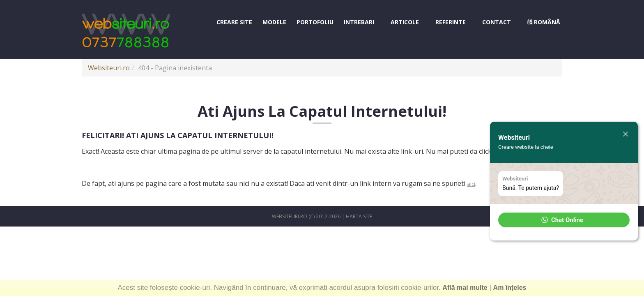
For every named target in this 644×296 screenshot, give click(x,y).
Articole (405, 22)
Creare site (234, 22)
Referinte (451, 22)
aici (471, 184)
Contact (497, 22)
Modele (274, 22)
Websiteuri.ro (109, 68)
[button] (564, 220)
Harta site (359, 216)
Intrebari (359, 22)
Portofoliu (315, 22)
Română (544, 22)
